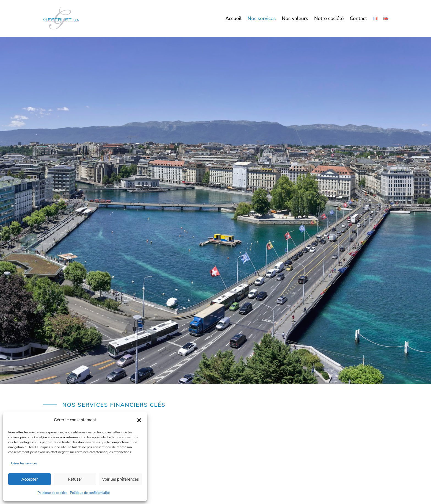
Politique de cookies (53, 493)
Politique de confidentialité (90, 493)
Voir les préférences (120, 479)
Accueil (234, 19)
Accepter (30, 479)
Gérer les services (24, 463)
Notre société (329, 19)
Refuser (75, 479)
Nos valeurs (295, 19)
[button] (139, 420)
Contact (358, 19)
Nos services (262, 19)
